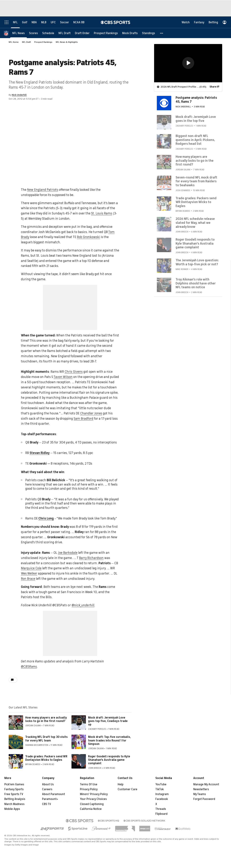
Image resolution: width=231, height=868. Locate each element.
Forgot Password (204, 799)
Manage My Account (206, 784)
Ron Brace (28, 579)
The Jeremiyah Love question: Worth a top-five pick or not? (197, 262)
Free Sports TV (14, 794)
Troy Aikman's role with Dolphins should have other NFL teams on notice (196, 283)
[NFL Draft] (65, 33)
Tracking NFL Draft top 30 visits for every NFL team (46, 739)
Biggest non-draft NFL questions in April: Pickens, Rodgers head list (195, 140)
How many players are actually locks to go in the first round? (46, 719)
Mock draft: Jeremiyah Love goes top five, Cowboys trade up (108, 721)
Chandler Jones (91, 413)
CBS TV (47, 804)
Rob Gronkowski (88, 237)
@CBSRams (29, 667)
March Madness (14, 804)
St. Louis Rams (102, 213)
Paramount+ (50, 799)
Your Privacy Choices (93, 799)
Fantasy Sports (14, 789)
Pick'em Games (14, 784)
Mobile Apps (12, 809)
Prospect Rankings (43, 42)
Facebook (162, 799)
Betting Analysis (15, 799)
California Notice (91, 809)
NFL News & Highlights (67, 42)
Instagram (162, 794)
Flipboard (161, 814)
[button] (162, 33)
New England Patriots (43, 190)
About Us (48, 784)
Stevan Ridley (40, 453)
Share (213, 87)
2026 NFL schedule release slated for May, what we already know (195, 222)
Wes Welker (29, 573)
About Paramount (54, 794)
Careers (47, 789)
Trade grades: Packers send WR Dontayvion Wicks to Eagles (46, 758)
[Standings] (149, 33)
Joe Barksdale (68, 553)
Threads (161, 809)
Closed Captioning (92, 804)
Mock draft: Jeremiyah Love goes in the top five (196, 119)
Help (121, 784)
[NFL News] (18, 33)
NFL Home (14, 42)
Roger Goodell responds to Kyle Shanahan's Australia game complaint (109, 760)
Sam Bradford (83, 419)
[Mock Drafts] (130, 33)
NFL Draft (26, 42)
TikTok (160, 789)
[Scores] (33, 33)
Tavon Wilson (63, 377)
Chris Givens (74, 372)
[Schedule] (48, 33)
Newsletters (201, 789)
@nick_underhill (83, 605)
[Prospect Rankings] (106, 33)
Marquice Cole (31, 568)
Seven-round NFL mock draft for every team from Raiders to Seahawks (196, 181)
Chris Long (46, 518)
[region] (188, 63)
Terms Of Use (89, 784)
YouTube (161, 784)
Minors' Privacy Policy (94, 794)
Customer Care (128, 789)
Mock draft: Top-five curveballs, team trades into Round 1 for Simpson (109, 740)
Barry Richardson (91, 558)
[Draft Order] (82, 33)
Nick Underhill (19, 95)
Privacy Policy (89, 789)
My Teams (200, 794)
